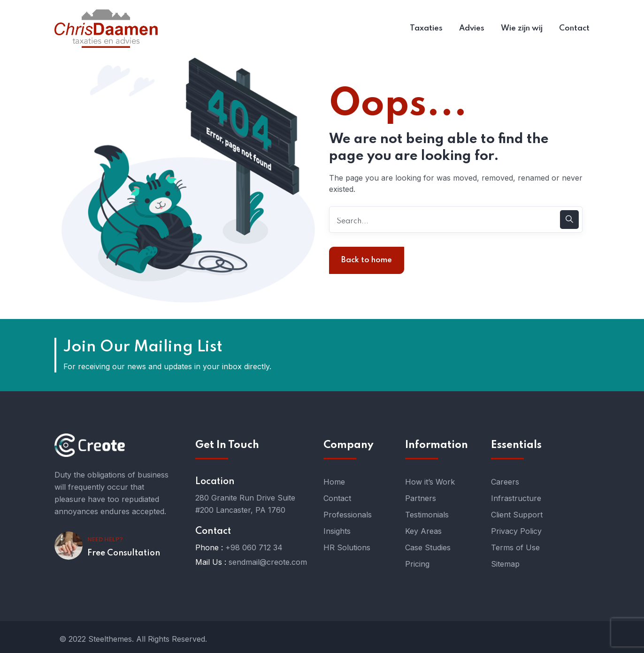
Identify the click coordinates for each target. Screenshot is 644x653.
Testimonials (427, 515)
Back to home (367, 260)
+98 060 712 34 (254, 547)
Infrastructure (516, 498)
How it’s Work (430, 482)
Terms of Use (515, 547)
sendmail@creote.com (268, 562)
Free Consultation (124, 553)
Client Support (517, 515)
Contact (337, 498)
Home (334, 482)
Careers (505, 482)
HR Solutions (347, 547)
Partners (421, 498)
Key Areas (423, 531)
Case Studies (428, 547)
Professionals (348, 515)
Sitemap (505, 564)
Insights (337, 531)
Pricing (417, 564)
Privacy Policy (516, 531)
